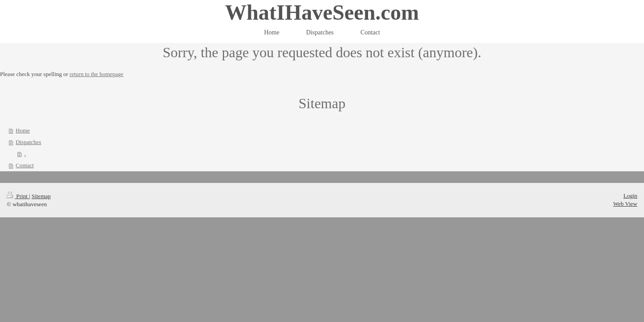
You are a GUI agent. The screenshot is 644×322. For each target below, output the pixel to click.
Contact (25, 165)
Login (630, 196)
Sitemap (41, 196)
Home (23, 130)
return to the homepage (97, 74)
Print (18, 196)
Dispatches (28, 142)
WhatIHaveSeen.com (322, 12)
